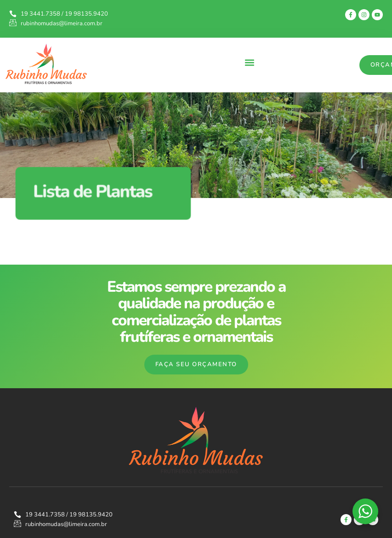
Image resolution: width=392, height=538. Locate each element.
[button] (249, 63)
